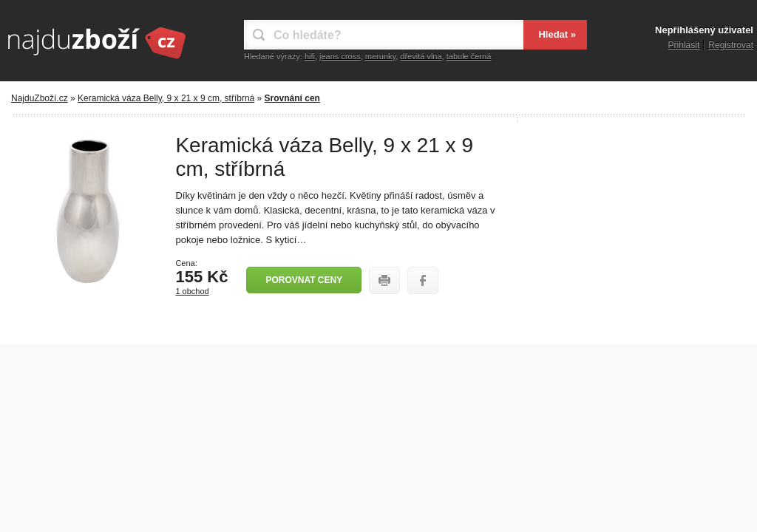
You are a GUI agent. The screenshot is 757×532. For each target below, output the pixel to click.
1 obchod (192, 291)
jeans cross (340, 56)
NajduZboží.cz (40, 98)
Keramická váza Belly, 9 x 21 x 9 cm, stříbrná (166, 98)
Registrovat (731, 45)
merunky (380, 56)
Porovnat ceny (304, 280)
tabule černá (469, 56)
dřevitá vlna (421, 56)
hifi (310, 56)
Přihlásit (684, 45)
